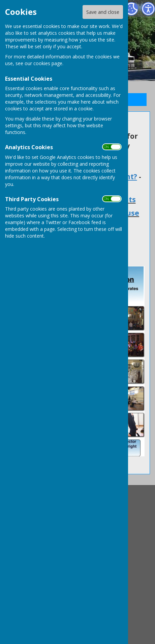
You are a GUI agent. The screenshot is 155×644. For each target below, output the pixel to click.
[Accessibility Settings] (148, 9)
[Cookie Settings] (131, 9)
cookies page (48, 63)
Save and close (103, 12)
